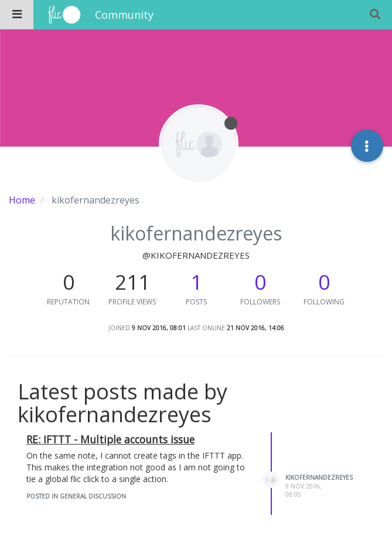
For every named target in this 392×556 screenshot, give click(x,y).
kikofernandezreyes (319, 477)
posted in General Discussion (76, 496)
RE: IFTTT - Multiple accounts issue (110, 439)
